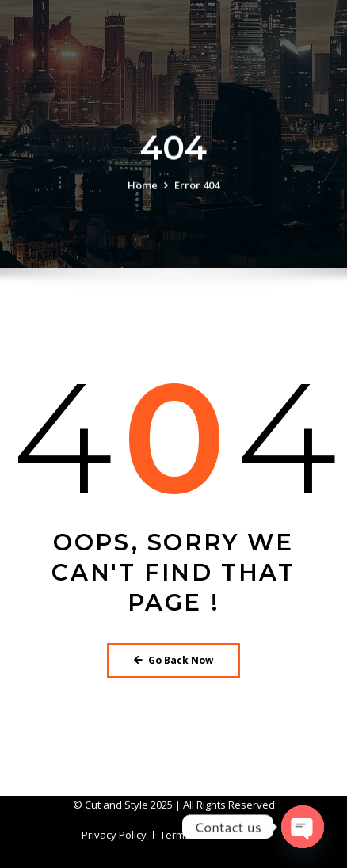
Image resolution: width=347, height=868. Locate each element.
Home (143, 186)
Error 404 (197, 186)
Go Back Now (173, 660)
